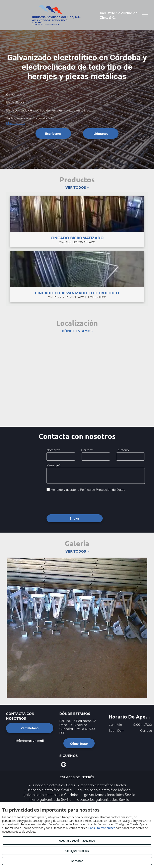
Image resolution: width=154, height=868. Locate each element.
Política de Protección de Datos (103, 490)
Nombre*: (54, 450)
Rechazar (77, 861)
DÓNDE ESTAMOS (77, 331)
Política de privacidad (72, 796)
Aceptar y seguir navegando (77, 840)
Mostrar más (16, 123)
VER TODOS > (77, 187)
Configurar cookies (77, 851)
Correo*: (87, 450)
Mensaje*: (54, 465)
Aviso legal (45, 796)
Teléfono (122, 450)
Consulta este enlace (102, 828)
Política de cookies (104, 796)
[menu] (145, 15)
